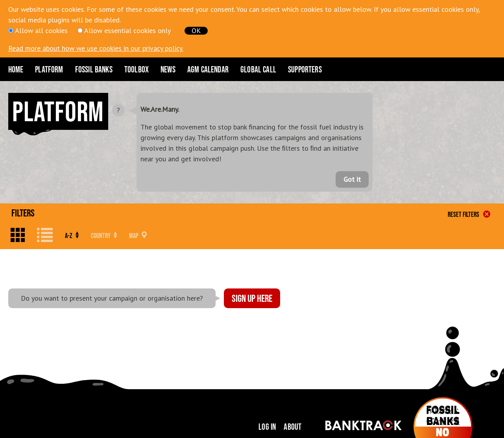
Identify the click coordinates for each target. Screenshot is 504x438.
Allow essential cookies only (127, 30)
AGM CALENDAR (208, 69)
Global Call (258, 69)
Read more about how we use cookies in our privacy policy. (96, 48)
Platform (49, 69)
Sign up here (252, 298)
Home (16, 69)
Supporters (305, 69)
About (293, 427)
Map (138, 236)
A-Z (72, 236)
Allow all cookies (41, 30)
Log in (267, 427)
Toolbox (137, 69)
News (168, 69)
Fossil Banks (94, 69)
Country (104, 236)
